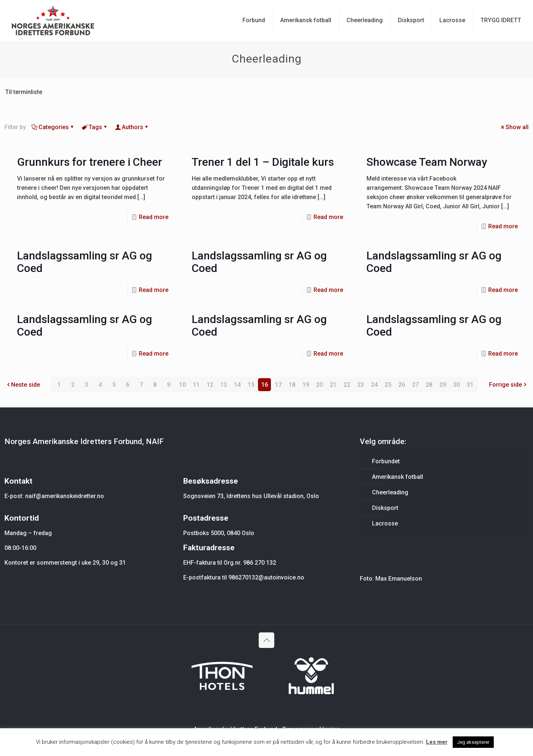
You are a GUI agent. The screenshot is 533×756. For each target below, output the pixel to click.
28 (429, 385)
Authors (132, 127)
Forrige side (508, 385)
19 (306, 385)
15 (251, 385)
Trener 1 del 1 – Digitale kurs (263, 162)
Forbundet (386, 461)
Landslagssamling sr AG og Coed (85, 262)
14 (237, 385)
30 (456, 385)
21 (333, 385)
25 (388, 385)
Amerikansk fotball (398, 477)
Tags (95, 127)
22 (347, 385)
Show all (514, 127)
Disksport (385, 508)
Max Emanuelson (399, 579)
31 (470, 385)
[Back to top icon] (266, 640)
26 (402, 385)
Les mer (437, 742)
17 (278, 385)
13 (224, 385)
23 (361, 385)
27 (415, 385)
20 (319, 385)
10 (182, 385)
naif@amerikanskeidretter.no (65, 496)
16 (265, 385)
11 (196, 385)
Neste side (23, 385)
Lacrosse (385, 523)
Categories (53, 127)
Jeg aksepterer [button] (473, 742)
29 (443, 385)
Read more (154, 217)
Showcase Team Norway (427, 162)
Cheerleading (390, 492)
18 (292, 385)
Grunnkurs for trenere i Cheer (90, 162)
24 (374, 385)
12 (210, 385)
